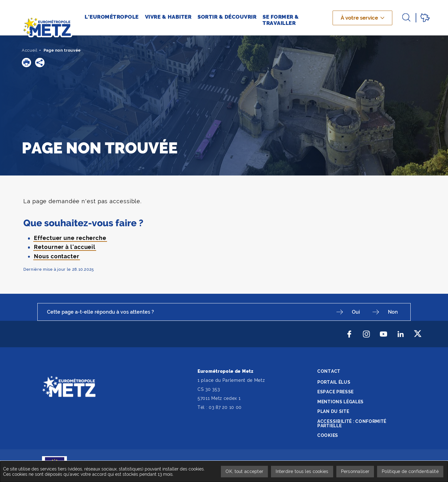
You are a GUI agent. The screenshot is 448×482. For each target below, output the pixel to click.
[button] (26, 63)
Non (393, 312)
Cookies (328, 435)
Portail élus (334, 382)
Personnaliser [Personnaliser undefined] (355, 471)
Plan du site (333, 411)
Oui (356, 312)
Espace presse (336, 392)
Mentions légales (341, 402)
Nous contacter (57, 256)
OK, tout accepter (244, 471)
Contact (329, 371)
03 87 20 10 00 (225, 407)
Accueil (30, 50)
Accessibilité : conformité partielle (352, 424)
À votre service (359, 18)
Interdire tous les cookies (302, 471)
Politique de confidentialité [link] (410, 471)
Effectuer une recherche (70, 238)
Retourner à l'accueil (65, 247)
